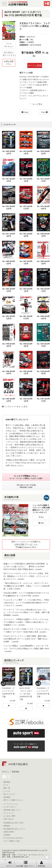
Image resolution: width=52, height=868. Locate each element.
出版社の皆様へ (9, 832)
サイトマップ (8, 813)
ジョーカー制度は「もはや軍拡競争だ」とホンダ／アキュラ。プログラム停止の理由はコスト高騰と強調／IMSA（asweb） (26, 648)
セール (6, 785)
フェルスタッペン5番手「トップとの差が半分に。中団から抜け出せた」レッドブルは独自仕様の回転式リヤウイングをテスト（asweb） (26, 603)
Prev (43, 112)
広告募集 (7, 835)
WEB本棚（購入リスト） (13, 810)
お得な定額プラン (9, 63)
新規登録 (41, 864)
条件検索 (7, 797)
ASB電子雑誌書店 (18, 764)
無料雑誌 (7, 782)
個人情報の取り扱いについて (14, 829)
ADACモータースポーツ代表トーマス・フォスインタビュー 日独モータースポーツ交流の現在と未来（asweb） (26, 630)
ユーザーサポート (10, 807)
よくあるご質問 (9, 816)
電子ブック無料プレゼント (13, 800)
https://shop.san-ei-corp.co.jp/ (28, 463)
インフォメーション (11, 804)
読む (41, 517)
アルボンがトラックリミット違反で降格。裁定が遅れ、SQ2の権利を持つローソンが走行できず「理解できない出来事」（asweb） (26, 639)
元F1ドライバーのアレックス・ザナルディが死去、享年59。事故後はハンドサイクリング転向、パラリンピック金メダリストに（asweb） (26, 576)
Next (26, 112)
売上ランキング (9, 794)
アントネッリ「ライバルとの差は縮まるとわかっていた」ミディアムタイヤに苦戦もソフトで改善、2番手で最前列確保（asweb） (26, 612)
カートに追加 (35, 65)
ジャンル (7, 791)
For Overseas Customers (13, 838)
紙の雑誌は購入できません (9, 54)
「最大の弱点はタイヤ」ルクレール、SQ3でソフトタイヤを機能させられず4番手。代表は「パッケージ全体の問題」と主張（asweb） (26, 586)
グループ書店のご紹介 (12, 841)
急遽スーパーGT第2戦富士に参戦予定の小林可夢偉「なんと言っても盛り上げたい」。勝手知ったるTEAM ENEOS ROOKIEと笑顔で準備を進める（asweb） (26, 566)
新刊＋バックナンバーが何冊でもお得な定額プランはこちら (26, 544)
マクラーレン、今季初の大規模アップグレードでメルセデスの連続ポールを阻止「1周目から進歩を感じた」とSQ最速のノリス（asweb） (26, 622)
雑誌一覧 (7, 788)
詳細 (41, 523)
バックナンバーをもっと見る (15, 406)
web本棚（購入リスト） (26, 864)
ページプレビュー (9, 45)
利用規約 (7, 826)
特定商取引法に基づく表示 (13, 823)
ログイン (10, 864)
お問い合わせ (8, 819)
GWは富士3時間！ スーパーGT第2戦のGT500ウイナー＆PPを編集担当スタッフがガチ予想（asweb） (26, 594)
